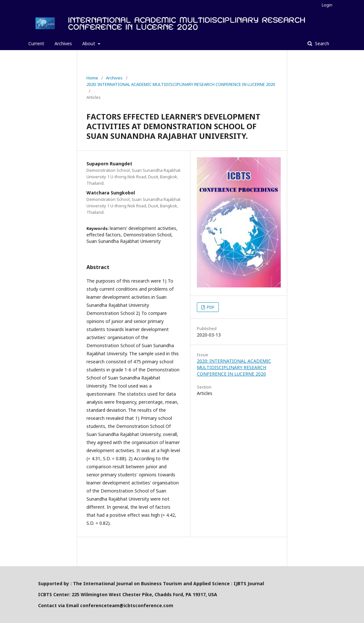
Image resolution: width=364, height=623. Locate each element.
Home (92, 78)
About (89, 43)
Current (36, 43)
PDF (210, 307)
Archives (63, 43)
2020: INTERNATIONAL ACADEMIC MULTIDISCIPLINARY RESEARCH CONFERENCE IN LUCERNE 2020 (181, 84)
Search (321, 43)
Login (327, 5)
